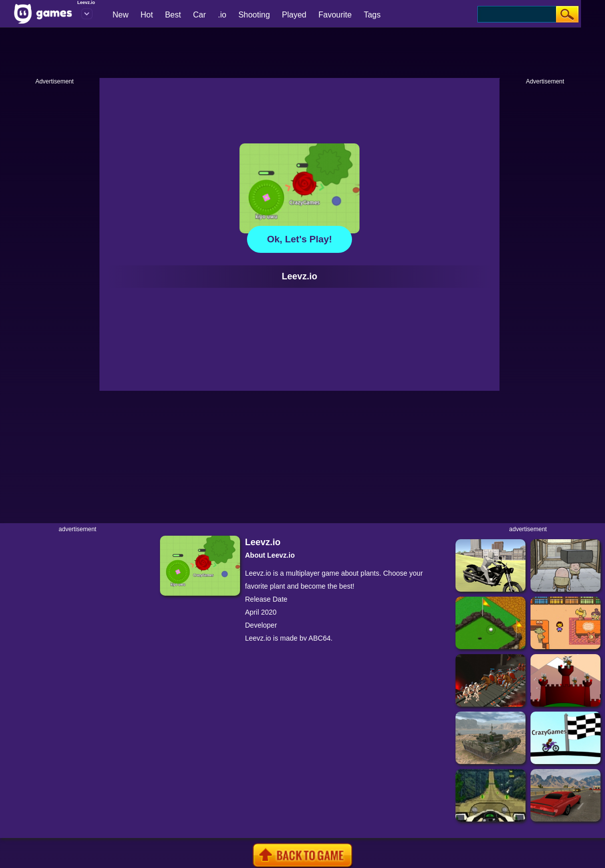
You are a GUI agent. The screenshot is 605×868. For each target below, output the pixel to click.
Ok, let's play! (299, 239)
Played (294, 15)
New (120, 15)
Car (199, 15)
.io (222, 15)
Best (173, 15)
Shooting (254, 15)
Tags (372, 15)
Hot (147, 15)
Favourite (335, 15)
